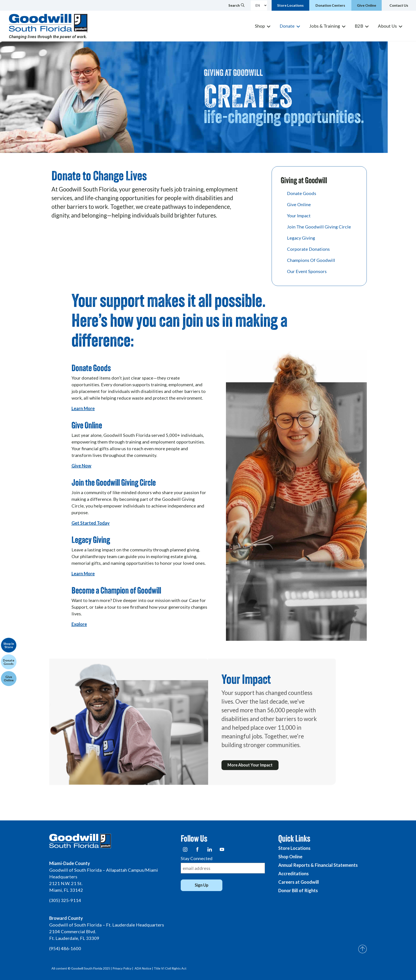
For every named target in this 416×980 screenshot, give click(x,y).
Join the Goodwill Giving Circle (319, 227)
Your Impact (299, 216)
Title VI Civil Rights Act (170, 968)
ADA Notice (143, 968)
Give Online (299, 204)
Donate (287, 26)
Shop (260, 26)
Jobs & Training (325, 26)
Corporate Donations (308, 249)
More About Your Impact (251, 766)
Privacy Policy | (123, 968)
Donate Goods (302, 193)
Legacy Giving (301, 238)
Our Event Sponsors (307, 271)
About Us (387, 26)
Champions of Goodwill (311, 260)
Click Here (60, 231)
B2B (359, 26)
